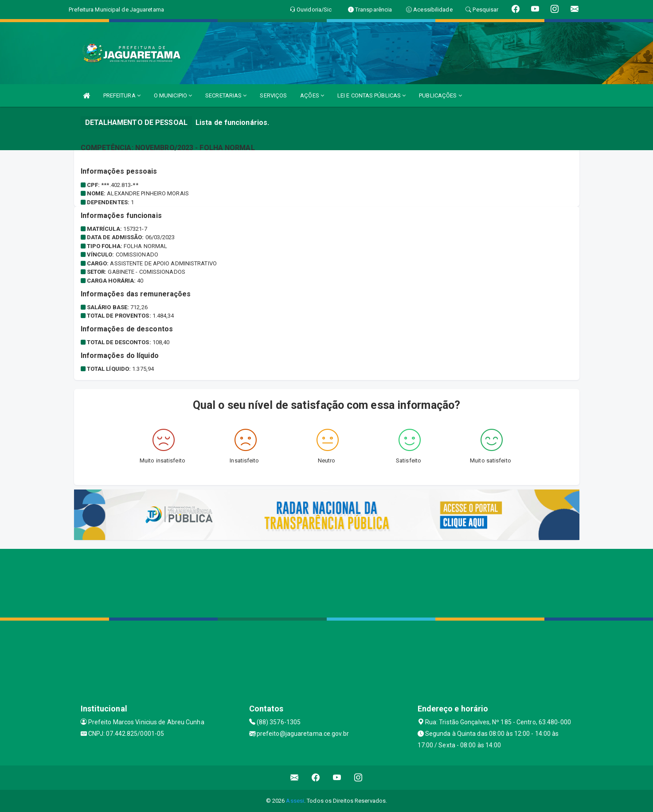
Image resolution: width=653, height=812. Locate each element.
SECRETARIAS (226, 95)
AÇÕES (312, 95)
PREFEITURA (122, 95)
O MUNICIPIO (173, 95)
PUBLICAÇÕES (440, 95)
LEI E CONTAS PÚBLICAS (371, 95)
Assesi (295, 801)
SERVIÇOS (273, 95)
